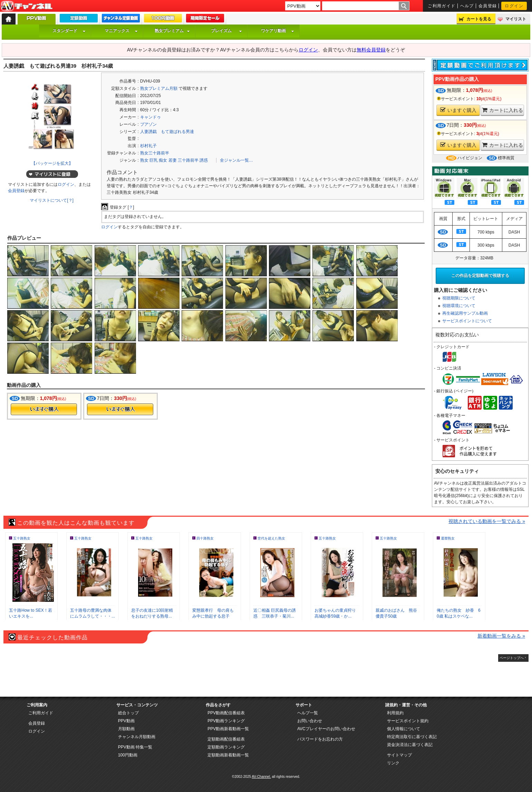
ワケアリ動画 (278, 31)
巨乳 (154, 160)
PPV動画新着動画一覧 (228, 729)
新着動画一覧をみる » (501, 636)
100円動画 (128, 755)
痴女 (163, 160)
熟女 (144, 160)
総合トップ (128, 713)
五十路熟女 (22, 538)
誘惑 (204, 160)
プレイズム (226, 31)
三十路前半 (188, 160)
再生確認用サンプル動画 (465, 313)
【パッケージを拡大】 (52, 163)
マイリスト (516, 19)
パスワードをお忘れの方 (320, 739)
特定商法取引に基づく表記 (412, 737)
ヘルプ (467, 6)
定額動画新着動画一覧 (228, 755)
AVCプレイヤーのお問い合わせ (326, 729)
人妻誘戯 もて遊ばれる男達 (167, 132)
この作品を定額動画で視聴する (480, 276)
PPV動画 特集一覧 (135, 747)
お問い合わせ (310, 721)
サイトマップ (399, 755)
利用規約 (395, 713)
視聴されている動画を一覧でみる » (487, 521)
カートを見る (479, 19)
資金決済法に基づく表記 (410, 745)
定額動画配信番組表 (226, 739)
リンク (393, 763)
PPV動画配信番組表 (226, 713)
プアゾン (148, 124)
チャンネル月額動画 (137, 737)
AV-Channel (27, 6)
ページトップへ (512, 658)
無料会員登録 (371, 50)
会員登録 (488, 6)
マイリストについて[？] (52, 200)
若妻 (173, 160)
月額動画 (126, 729)
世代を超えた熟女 (271, 538)
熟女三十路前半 (155, 153)
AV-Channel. (261, 777)
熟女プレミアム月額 (159, 88)
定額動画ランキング (226, 747)
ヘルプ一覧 (308, 713)
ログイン (514, 6)
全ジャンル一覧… (236, 160)
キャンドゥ (151, 117)
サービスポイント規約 (408, 721)
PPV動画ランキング (226, 721)
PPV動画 (126, 721)
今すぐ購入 (44, 409)
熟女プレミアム (172, 31)
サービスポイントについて (467, 321)
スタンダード (69, 31)
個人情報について (404, 729)
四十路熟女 (205, 538)
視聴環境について (459, 306)
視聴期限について (459, 298)
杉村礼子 (148, 146)
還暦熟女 (448, 538)
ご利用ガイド (442, 6)
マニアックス (121, 31)
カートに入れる (502, 110)
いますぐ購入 (458, 110)
